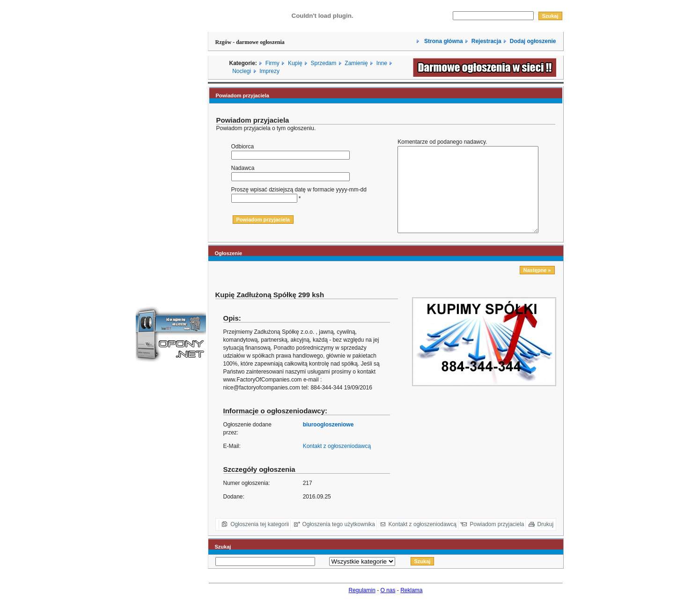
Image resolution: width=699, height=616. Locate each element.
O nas (388, 607)
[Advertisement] (171, 142)
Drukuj (546, 541)
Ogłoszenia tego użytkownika (339, 541)
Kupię (295, 63)
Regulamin (362, 607)
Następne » (537, 287)
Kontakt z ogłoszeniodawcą (337, 463)
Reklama (411, 607)
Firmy (272, 63)
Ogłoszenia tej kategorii (260, 541)
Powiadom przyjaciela (497, 541)
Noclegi (242, 71)
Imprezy (269, 71)
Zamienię (356, 63)
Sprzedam (324, 63)
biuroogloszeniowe (328, 441)
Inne (382, 63)
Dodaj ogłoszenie (533, 41)
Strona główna (443, 41)
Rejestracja (486, 41)
